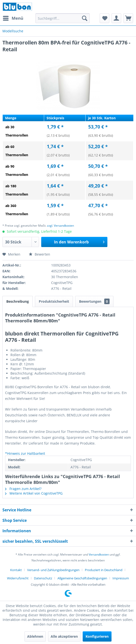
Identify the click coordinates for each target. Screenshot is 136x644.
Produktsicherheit (54, 301)
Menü (13, 18)
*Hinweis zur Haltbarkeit (25, 453)
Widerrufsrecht (18, 578)
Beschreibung (18, 301)
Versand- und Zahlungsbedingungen (53, 570)
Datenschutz (43, 578)
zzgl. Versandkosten (60, 226)
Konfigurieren (97, 636)
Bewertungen (94, 301)
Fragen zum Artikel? (23, 489)
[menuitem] (13, 18)
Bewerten (40, 254)
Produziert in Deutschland (104, 570)
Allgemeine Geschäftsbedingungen (82, 578)
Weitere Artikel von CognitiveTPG (34, 493)
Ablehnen (35, 636)
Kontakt (16, 570)
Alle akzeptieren (64, 636)
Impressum (121, 578)
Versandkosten (99, 554)
